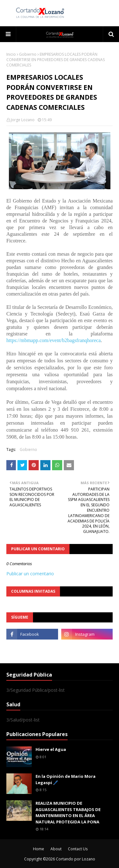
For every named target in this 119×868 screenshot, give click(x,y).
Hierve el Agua (51, 749)
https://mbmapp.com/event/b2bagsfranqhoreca (53, 340)
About (56, 849)
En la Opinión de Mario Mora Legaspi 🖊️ (66, 779)
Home (39, 849)
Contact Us (78, 849)
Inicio (11, 54)
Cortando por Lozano (76, 859)
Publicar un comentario (30, 574)
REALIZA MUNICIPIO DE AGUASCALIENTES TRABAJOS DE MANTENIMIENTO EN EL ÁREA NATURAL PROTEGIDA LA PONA (68, 812)
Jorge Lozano (23, 120)
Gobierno (28, 54)
